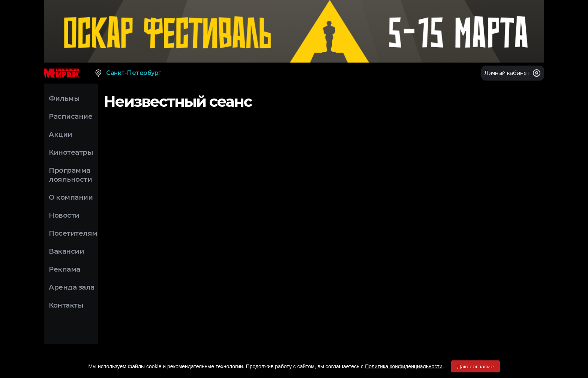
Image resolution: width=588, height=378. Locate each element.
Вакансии (66, 251)
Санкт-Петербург (128, 73)
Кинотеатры (71, 152)
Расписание (70, 117)
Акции (61, 134)
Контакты (66, 305)
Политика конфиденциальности (404, 366)
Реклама (64, 269)
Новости (64, 215)
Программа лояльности (70, 175)
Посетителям (73, 233)
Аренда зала (72, 287)
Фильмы (64, 99)
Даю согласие (475, 366)
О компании (71, 197)
